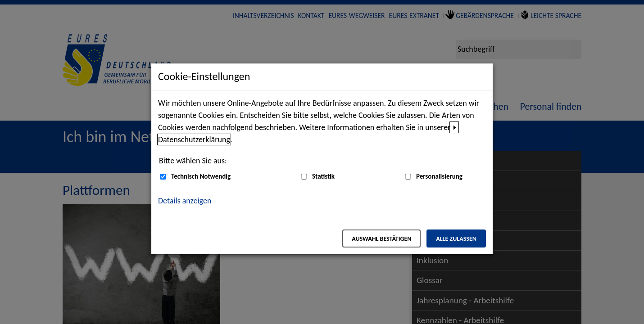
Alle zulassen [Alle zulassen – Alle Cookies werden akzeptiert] (456, 239)
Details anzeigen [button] (185, 201)
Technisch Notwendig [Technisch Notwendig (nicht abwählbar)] (201, 176)
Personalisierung (439, 176)
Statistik (323, 176)
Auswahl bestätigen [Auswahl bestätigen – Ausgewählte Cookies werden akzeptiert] (381, 239)
